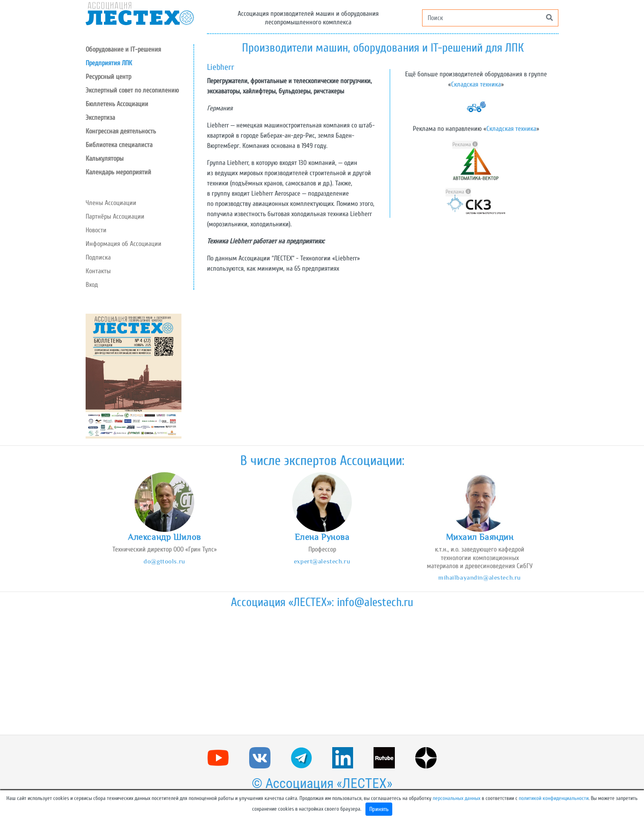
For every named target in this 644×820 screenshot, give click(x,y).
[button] (139, 77)
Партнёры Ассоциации (115, 217)
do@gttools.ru (164, 561)
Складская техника (476, 84)
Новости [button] (96, 230)
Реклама (465, 144)
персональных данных (457, 798)
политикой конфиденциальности (554, 798)
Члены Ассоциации (111, 203)
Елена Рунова (322, 537)
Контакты (98, 271)
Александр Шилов (164, 537)
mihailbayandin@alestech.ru (480, 577)
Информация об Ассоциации (124, 244)
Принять (379, 809)
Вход (92, 285)
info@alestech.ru (375, 602)
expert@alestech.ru (322, 561)
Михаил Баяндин (480, 537)
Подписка (98, 257)
